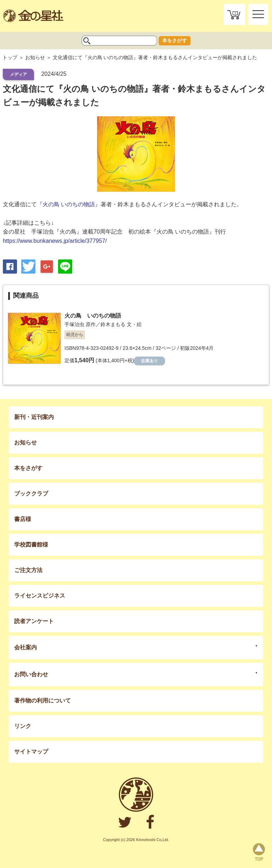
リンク (23, 726)
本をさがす (175, 40)
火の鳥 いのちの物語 (93, 316)
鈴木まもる (113, 324)
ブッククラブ (31, 494)
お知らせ (35, 57)
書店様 (23, 519)
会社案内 (25, 647)
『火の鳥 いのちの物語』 (69, 204)
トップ (10, 57)
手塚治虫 (74, 324)
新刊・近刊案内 (34, 417)
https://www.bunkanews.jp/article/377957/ (55, 241)
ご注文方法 (28, 570)
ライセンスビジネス (40, 596)
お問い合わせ (31, 674)
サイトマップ (31, 752)
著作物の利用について (42, 701)
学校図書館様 (31, 545)
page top (259, 852)
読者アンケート (34, 621)
